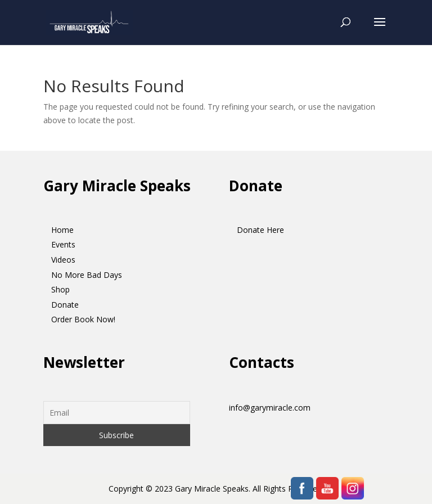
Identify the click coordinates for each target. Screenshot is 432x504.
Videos (63, 260)
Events (63, 244)
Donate (65, 305)
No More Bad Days (87, 275)
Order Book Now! (83, 319)
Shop (60, 289)
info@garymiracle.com (270, 408)
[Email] (117, 413)
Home (62, 230)
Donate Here (260, 230)
